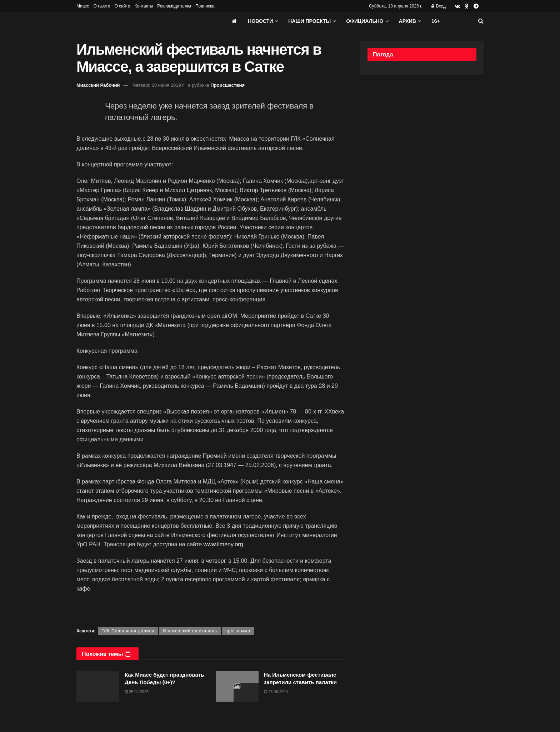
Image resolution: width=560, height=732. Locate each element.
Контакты (144, 6)
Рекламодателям (174, 6)
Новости (260, 21)
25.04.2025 (137, 692)
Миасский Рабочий (98, 85)
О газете (102, 6)
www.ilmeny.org (223, 544)
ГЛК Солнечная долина (128, 631)
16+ (436, 21)
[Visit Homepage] (130, 21)
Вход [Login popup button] (439, 6)
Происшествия (228, 85)
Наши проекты (309, 21)
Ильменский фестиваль (190, 631)
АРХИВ (407, 21)
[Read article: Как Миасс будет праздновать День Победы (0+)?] (98, 686)
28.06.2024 (276, 692)
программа (238, 631)
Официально (365, 21)
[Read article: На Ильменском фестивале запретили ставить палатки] (237, 686)
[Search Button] (481, 21)
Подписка (205, 6)
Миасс (83, 6)
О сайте (122, 6)
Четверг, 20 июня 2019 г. (159, 85)
